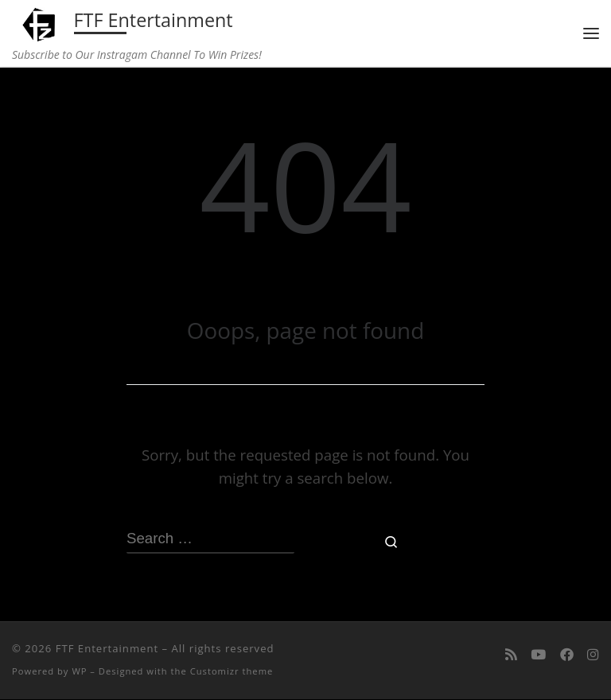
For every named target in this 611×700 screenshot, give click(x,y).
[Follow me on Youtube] (538, 655)
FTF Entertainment (107, 650)
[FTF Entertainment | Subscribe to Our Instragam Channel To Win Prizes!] (41, 23)
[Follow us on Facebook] (567, 655)
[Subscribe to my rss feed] (511, 655)
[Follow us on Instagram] (593, 655)
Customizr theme (232, 673)
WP (79, 673)
